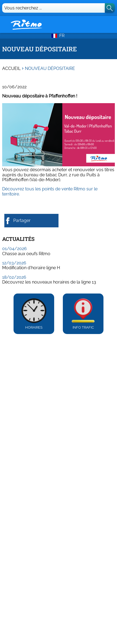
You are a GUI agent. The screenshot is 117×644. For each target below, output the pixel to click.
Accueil (11, 69)
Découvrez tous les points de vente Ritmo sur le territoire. (50, 191)
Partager (17, 221)
